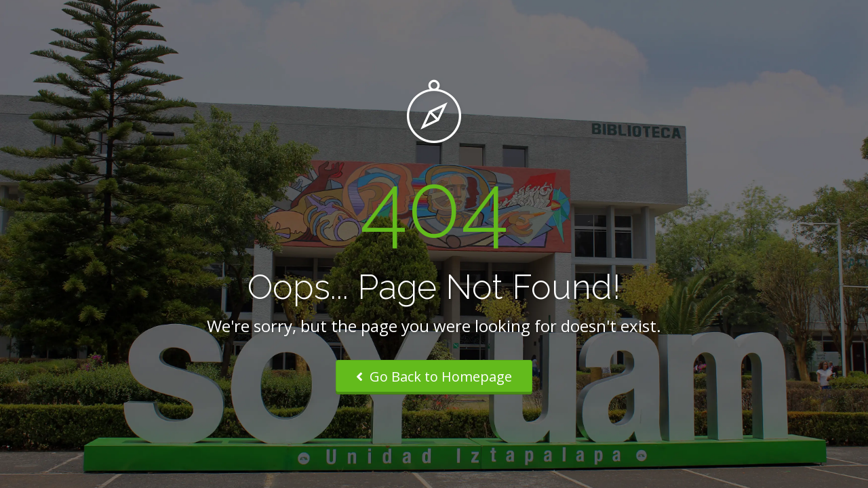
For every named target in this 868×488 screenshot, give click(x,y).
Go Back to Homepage (434, 377)
